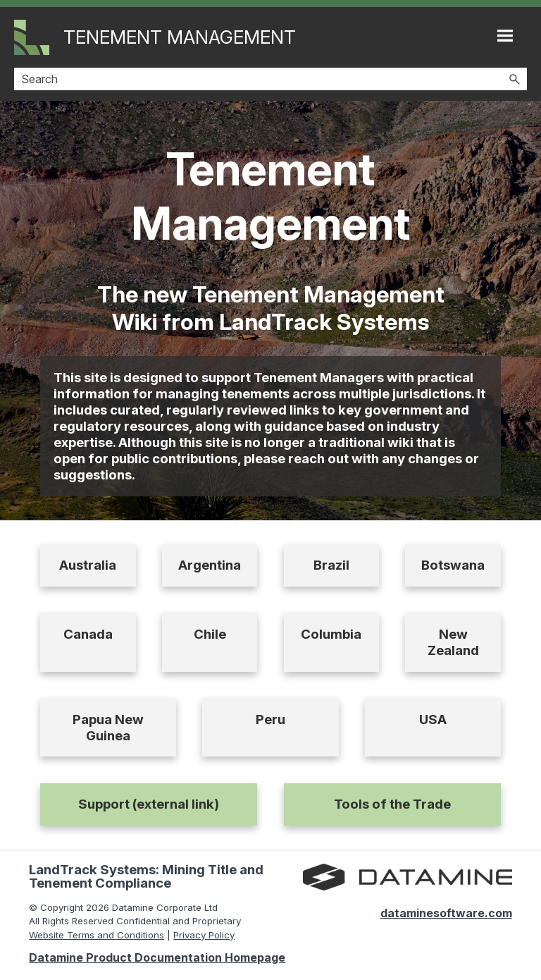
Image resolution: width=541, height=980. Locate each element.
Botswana (453, 565)
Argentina (210, 565)
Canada (88, 634)
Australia (88, 565)
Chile (210, 634)
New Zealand (453, 642)
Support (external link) (149, 804)
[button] (514, 79)
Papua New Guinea (108, 728)
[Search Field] (270, 79)
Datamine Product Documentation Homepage (157, 957)
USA (433, 719)
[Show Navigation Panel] (505, 35)
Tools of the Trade (392, 804)
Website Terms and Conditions (97, 935)
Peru (270, 719)
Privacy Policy (204, 935)
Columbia (331, 634)
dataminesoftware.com (446, 913)
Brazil (331, 565)
